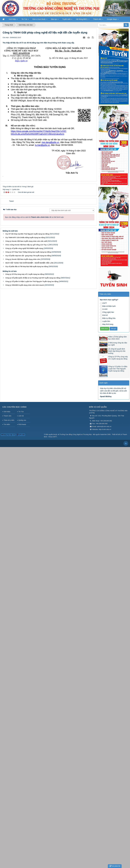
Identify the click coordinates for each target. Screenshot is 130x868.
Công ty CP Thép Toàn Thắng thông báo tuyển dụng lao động (28, 252)
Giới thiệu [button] (13, 20)
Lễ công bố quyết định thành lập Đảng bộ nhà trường (117, 351)
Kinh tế (104, 315)
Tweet (11, 201)
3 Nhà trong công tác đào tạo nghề (118, 344)
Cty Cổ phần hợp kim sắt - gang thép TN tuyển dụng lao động (28, 256)
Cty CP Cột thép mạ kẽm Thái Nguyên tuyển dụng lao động (27, 234)
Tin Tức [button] (25, 20)
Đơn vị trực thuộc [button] (40, 20)
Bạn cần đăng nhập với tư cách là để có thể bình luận (34, 217)
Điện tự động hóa (108, 318)
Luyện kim (105, 321)
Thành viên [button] (98, 20)
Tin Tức (21, 412)
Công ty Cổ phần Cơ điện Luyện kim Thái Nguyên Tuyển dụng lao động (32, 281)
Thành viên (7, 416)
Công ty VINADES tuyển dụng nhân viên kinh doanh (25, 285)
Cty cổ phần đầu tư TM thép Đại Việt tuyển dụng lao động (27, 266)
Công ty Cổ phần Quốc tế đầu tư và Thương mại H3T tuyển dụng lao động (33, 278)
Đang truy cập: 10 (8, 435)
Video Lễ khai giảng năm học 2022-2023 (117, 338)
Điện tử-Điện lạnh (108, 306)
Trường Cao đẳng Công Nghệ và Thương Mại (76, 434)
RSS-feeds (22, 424)
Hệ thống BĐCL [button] (83, 20)
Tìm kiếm (7, 424)
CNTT (103, 303)
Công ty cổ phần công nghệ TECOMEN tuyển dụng (24, 248)
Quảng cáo (22, 420)
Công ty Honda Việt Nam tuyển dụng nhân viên (23, 259)
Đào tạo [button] (55, 20)
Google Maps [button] (113, 20)
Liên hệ (21, 416)
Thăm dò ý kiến (9, 420)
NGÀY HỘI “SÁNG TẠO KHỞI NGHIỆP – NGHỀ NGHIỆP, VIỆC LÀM (29, 263)
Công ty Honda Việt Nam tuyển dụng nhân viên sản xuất (26, 241)
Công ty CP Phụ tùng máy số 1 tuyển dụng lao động (25, 274)
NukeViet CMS (105, 434)
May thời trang (107, 324)
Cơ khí (104, 309)
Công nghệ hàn (107, 312)
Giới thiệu (7, 412)
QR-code (21, 435)
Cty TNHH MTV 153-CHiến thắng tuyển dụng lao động (25, 238)
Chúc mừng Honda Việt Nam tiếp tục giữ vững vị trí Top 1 (27, 245)
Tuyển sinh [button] (67, 20)
